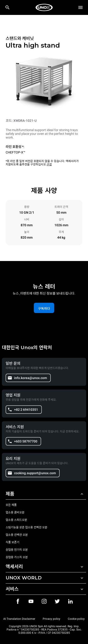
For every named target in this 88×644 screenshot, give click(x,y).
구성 (49, 164)
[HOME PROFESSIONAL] (44, 7)
